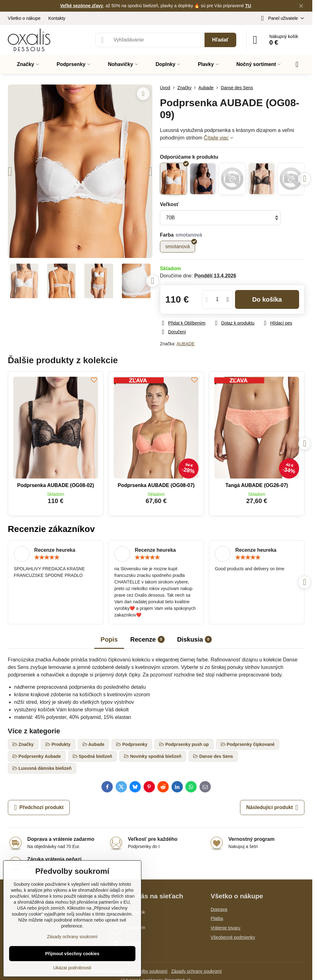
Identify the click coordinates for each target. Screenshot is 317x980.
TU (248, 6)
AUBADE (186, 344)
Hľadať (220, 40)
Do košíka (267, 299)
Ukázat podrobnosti (72, 968)
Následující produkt (272, 808)
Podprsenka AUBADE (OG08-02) (55, 485)
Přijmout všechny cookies (72, 954)
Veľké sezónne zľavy (82, 6)
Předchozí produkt (39, 808)
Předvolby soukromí (148, 971)
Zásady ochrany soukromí (197, 971)
